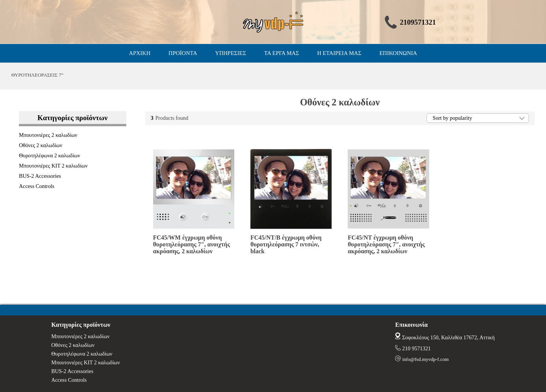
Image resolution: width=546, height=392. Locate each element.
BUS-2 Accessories (40, 176)
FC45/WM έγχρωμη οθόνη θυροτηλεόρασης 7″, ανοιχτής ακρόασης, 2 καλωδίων (192, 244)
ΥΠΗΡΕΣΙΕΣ (231, 53)
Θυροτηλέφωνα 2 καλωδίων (49, 155)
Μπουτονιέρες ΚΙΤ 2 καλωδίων (53, 166)
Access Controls (37, 186)
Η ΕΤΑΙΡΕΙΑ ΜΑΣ (339, 53)
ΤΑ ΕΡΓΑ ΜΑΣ (282, 53)
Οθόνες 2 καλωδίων (41, 145)
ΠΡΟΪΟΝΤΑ (183, 53)
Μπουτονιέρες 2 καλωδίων (48, 135)
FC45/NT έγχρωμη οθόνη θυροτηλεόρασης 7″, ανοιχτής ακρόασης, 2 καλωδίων (386, 244)
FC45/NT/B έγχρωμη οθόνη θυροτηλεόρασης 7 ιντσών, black (286, 244)
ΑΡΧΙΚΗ (140, 53)
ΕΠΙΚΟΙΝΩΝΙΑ (398, 53)
